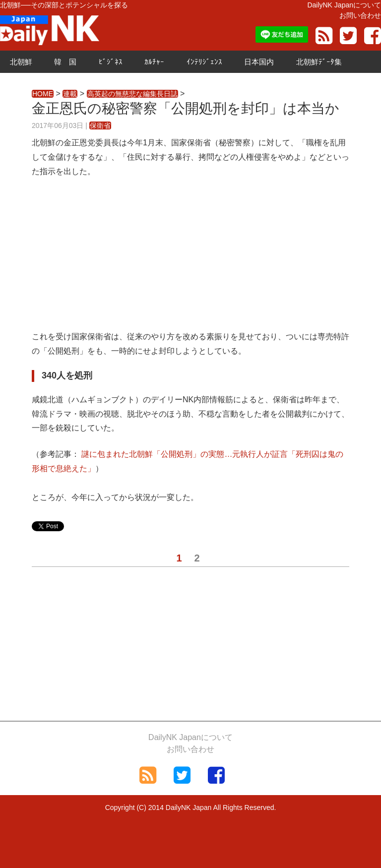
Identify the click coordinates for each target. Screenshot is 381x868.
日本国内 (259, 62)
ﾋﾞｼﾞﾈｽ (111, 62)
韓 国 (65, 62)
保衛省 (100, 125)
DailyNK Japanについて (344, 5)
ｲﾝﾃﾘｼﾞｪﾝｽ (204, 62)
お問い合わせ (360, 15)
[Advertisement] (190, 260)
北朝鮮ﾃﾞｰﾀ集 (319, 62)
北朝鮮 (21, 62)
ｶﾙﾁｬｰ (154, 62)
